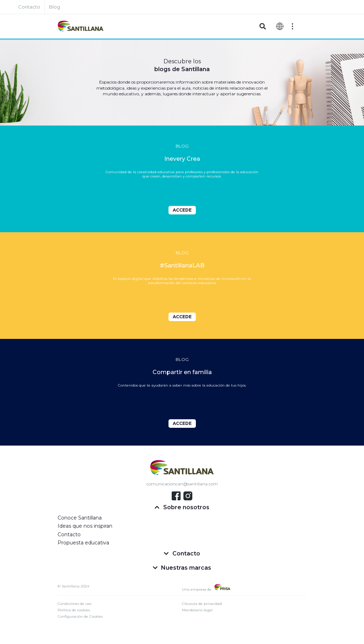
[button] (263, 26)
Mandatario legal (197, 610)
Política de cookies (74, 610)
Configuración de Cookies (80, 616)
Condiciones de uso (74, 604)
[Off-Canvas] (293, 26)
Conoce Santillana (80, 518)
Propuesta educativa (83, 543)
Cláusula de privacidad (202, 604)
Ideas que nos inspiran (85, 526)
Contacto (69, 534)
